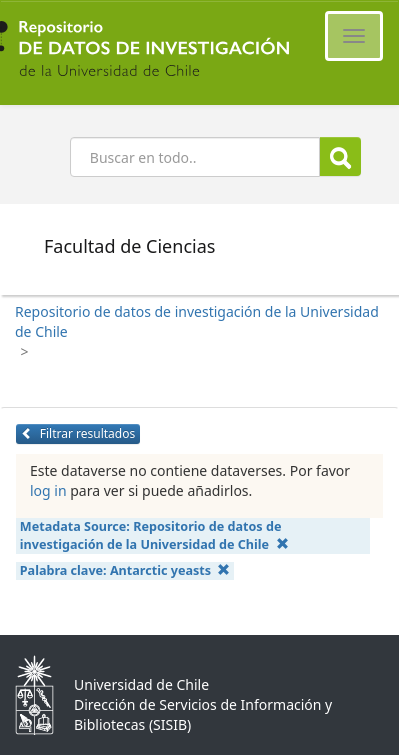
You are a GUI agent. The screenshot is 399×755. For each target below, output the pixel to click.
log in (48, 490)
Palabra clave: (125, 570)
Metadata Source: (154, 535)
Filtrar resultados (78, 433)
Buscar (340, 157)
